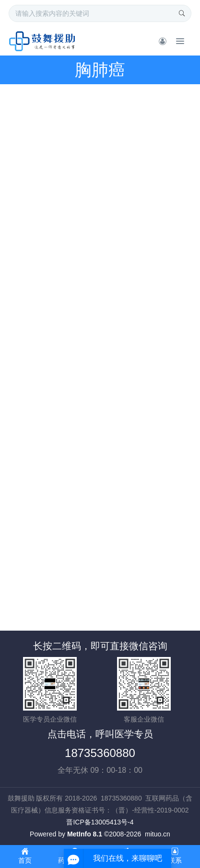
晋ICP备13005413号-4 (100, 822)
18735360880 (100, 753)
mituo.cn (158, 834)
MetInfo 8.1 (85, 834)
